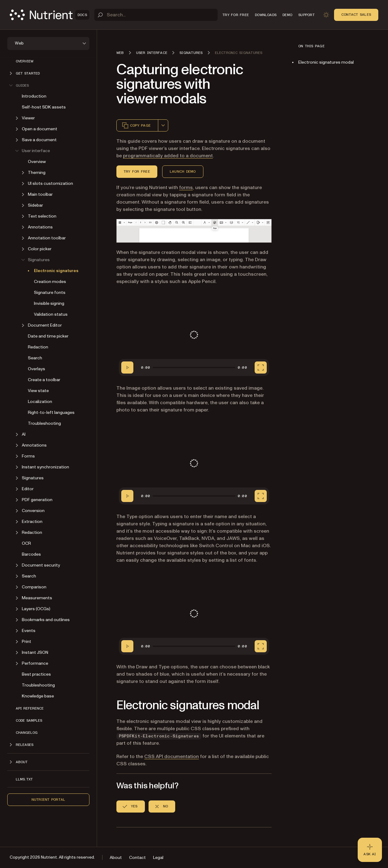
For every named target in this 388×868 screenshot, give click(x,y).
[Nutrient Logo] (50, 15)
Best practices (36, 674)
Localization (40, 402)
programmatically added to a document (168, 156)
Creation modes (50, 282)
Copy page (136, 125)
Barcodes (31, 554)
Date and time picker (48, 336)
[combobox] (163, 125)
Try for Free (137, 171)
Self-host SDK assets (44, 107)
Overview (25, 61)
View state (38, 391)
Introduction (34, 96)
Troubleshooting (44, 423)
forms (186, 188)
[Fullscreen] (261, 367)
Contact (137, 858)
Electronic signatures (56, 271)
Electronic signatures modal (326, 62)
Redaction (38, 347)
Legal (158, 858)
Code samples (29, 720)
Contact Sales (356, 15)
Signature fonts (50, 293)
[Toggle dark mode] (326, 15)
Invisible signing (49, 303)
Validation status (51, 314)
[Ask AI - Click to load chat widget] (370, 850)
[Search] (156, 15)
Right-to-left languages (51, 412)
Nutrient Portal (48, 800)
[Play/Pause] (127, 367)
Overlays (37, 369)
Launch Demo (183, 171)
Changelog (27, 733)
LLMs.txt (24, 779)
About (116, 858)
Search (35, 358)
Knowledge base (38, 696)
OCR (26, 543)
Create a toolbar (44, 380)
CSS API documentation (172, 757)
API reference (30, 708)
